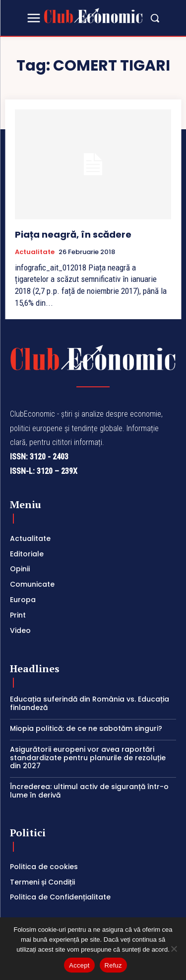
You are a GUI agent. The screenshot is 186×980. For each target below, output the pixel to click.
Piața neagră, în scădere (73, 234)
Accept (79, 965)
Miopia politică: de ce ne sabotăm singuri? (86, 728)
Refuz (113, 965)
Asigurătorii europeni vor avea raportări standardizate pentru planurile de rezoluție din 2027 (88, 758)
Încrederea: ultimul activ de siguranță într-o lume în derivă (89, 791)
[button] (155, 18)
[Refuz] (174, 949)
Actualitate (35, 252)
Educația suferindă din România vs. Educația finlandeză (90, 703)
